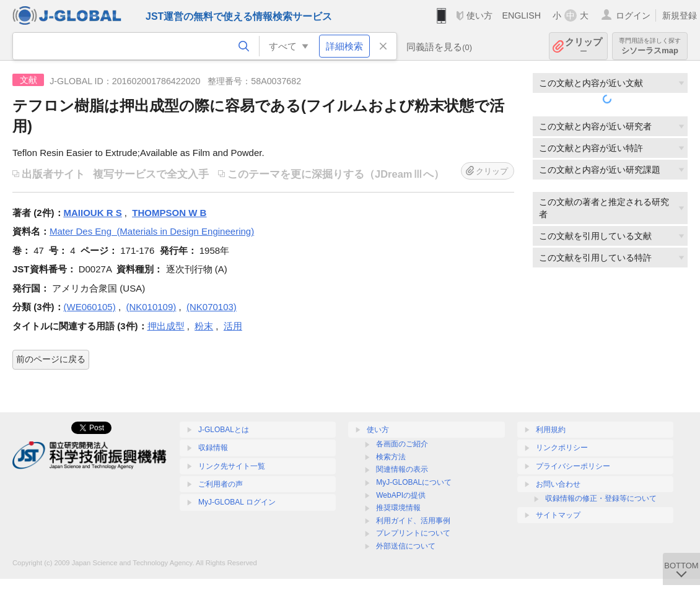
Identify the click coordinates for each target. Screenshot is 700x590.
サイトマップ (558, 515)
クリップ (584, 46)
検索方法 (391, 457)
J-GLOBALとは (224, 430)
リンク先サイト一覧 (232, 466)
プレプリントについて (413, 533)
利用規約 (551, 430)
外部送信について (406, 546)
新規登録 (680, 15)
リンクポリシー (562, 448)
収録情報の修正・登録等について (601, 498)
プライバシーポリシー (573, 466)
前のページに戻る (51, 359)
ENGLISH (521, 15)
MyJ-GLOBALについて (414, 482)
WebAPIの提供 (401, 495)
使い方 (479, 15)
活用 (233, 326)
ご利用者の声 (221, 484)
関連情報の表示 (402, 469)
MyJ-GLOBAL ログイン (237, 502)
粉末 (204, 326)
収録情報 (213, 448)
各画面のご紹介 (402, 444)
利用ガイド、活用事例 (413, 521)
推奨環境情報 (398, 508)
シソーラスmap (650, 46)
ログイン (633, 15)
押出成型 (166, 326)
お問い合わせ (558, 484)
